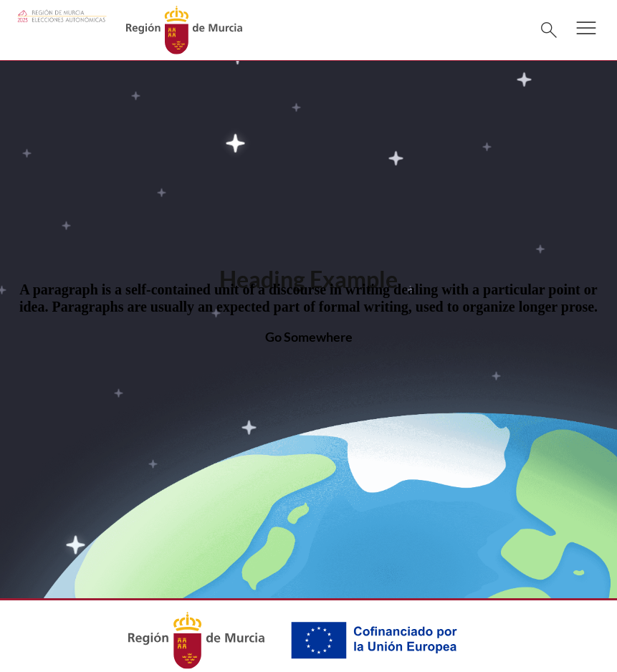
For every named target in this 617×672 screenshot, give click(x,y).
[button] (586, 37)
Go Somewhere (309, 337)
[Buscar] (549, 30)
